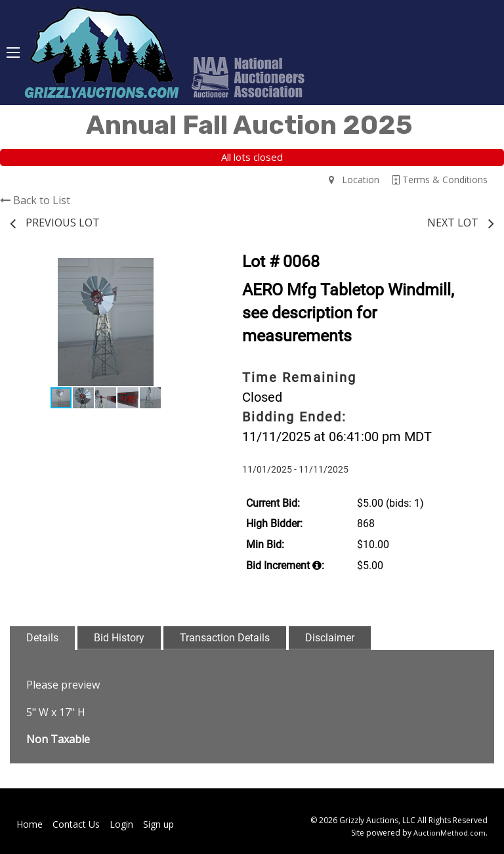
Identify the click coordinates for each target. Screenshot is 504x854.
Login (121, 824)
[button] (190, 270)
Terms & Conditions (440, 180)
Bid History (119, 638)
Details (42, 638)
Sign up (158, 824)
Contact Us (76, 824)
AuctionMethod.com (450, 833)
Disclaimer (330, 638)
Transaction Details (225, 638)
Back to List (35, 200)
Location (354, 180)
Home (30, 824)
